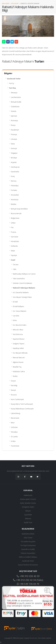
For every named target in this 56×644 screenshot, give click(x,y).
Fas (12, 227)
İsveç (13, 176)
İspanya (14, 255)
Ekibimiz (28, 519)
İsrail (13, 260)
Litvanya (14, 139)
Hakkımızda (28, 495)
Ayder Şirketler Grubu (28, 503)
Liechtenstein (16, 97)
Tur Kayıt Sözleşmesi (28, 545)
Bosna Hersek (16, 213)
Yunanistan (15, 446)
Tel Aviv (16, 265)
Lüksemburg (16, 413)
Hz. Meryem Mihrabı (20, 353)
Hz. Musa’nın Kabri (20, 325)
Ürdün (13, 441)
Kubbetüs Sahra (19, 371)
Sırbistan (14, 427)
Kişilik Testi (28, 522)
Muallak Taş (17, 367)
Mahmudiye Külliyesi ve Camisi (24, 274)
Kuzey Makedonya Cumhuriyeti (22, 409)
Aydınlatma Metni (28, 534)
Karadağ (14, 385)
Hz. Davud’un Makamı (21, 292)
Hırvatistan (15, 241)
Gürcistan (15, 237)
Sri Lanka (14, 437)
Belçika (14, 204)
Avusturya (15, 199)
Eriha (15, 320)
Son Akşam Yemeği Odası (22, 297)
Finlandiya (15, 186)
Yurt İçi (11, 83)
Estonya (14, 148)
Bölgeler (15, 3)
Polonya (14, 134)
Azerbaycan (15, 167)
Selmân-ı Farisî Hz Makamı (23, 283)
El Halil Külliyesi (18, 306)
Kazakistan (15, 130)
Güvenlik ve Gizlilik (28, 549)
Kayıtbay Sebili (18, 348)
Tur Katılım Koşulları (28, 541)
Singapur (14, 153)
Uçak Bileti (28, 515)
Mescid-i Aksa (18, 330)
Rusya (13, 125)
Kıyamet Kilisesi (19, 339)
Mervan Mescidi (19, 358)
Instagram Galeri (28, 507)
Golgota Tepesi (19, 344)
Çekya (13, 223)
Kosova (14, 395)
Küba (13, 144)
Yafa (15, 269)
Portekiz (14, 190)
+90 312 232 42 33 (28, 576)
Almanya (14, 93)
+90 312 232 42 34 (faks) (28, 580)
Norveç (14, 181)
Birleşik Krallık (16, 102)
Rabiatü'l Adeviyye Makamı (24, 288)
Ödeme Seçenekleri (28, 553)
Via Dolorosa (18, 334)
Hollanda (14, 246)
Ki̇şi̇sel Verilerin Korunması (28, 565)
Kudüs (15, 376)
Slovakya (14, 432)
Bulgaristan (15, 218)
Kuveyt (13, 390)
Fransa (14, 232)
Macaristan (15, 418)
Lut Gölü (16, 316)
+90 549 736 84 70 (28, 584)
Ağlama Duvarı (18, 362)
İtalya (13, 251)
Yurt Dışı (12, 88)
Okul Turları (28, 538)
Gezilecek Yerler (14, 79)
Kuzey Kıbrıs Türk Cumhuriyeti (22, 404)
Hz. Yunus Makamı (20, 311)
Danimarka (15, 172)
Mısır (13, 423)
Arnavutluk (15, 195)
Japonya (14, 116)
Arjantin (14, 162)
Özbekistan (15, 107)
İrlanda (14, 111)
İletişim (28, 511)
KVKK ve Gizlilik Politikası (28, 557)
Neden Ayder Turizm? (28, 499)
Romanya (14, 120)
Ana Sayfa (6, 3)
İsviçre (13, 381)
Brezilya (14, 158)
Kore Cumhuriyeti (17, 399)
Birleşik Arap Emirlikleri (19, 209)
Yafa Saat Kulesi (19, 278)
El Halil (15, 302)
